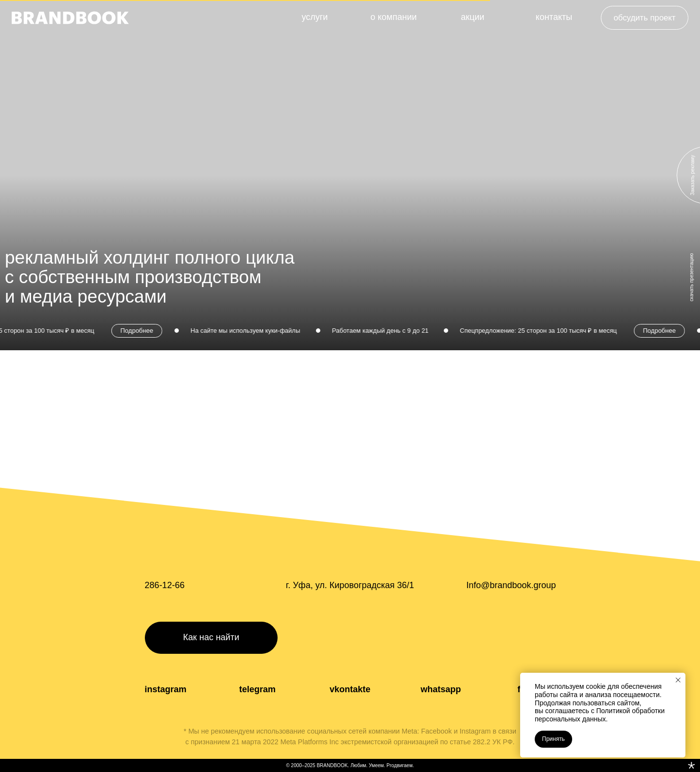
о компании (394, 17)
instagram (166, 689)
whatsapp (441, 689)
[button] (645, 18)
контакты (554, 17)
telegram (257, 689)
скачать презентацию (691, 278)
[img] (70, 18)
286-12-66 (165, 585)
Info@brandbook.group (511, 585)
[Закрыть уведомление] (678, 680)
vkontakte (350, 689)
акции (472, 17)
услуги (315, 17)
